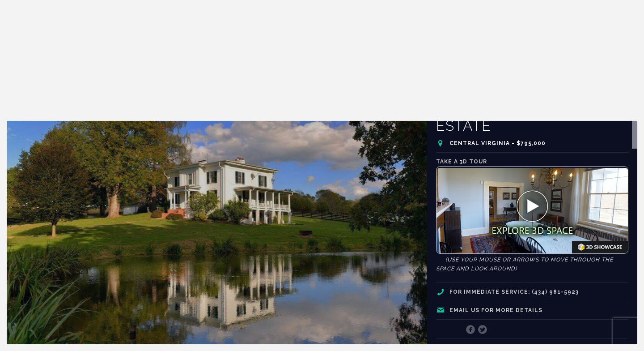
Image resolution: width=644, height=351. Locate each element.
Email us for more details (496, 310)
